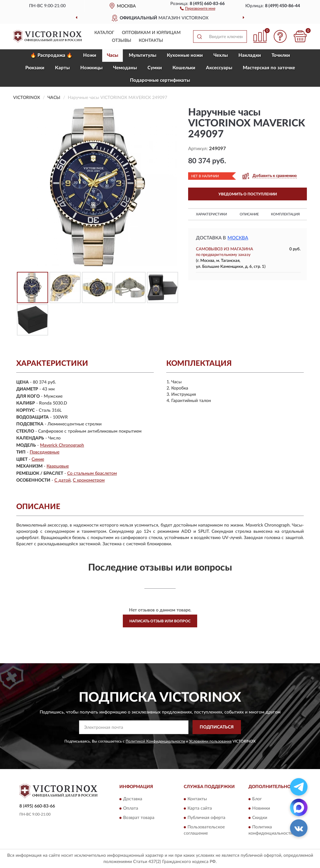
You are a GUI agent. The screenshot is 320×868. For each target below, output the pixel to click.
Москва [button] (238, 238)
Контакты (151, 41)
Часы (112, 55)
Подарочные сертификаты (160, 80)
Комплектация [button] (285, 214)
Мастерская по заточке (269, 68)
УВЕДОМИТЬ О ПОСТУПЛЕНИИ (248, 194)
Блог (257, 799)
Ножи (90, 55)
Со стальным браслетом (92, 473)
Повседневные (45, 452)
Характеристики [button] (211, 214)
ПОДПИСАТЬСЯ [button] (217, 727)
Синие (38, 459)
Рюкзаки (35, 68)
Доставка (133, 799)
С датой (62, 480)
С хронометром (89, 480)
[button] (198, 8)
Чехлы (221, 55)
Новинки (261, 808)
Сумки (155, 68)
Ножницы (91, 68)
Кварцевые (58, 466)
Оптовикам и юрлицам (151, 33)
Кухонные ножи (185, 55)
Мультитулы (142, 55)
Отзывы (122, 41)
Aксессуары (219, 68)
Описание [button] (249, 214)
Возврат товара (139, 818)
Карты (62, 68)
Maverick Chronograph (62, 445)
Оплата (131, 808)
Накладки (250, 55)
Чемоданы (125, 68)
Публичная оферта (206, 818)
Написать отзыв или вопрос (160, 621)
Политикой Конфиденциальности (155, 741)
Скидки (260, 818)
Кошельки (184, 68)
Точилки (281, 55)
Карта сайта (200, 808)
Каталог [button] (104, 33)
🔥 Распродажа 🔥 (51, 55)
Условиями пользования (210, 741)
